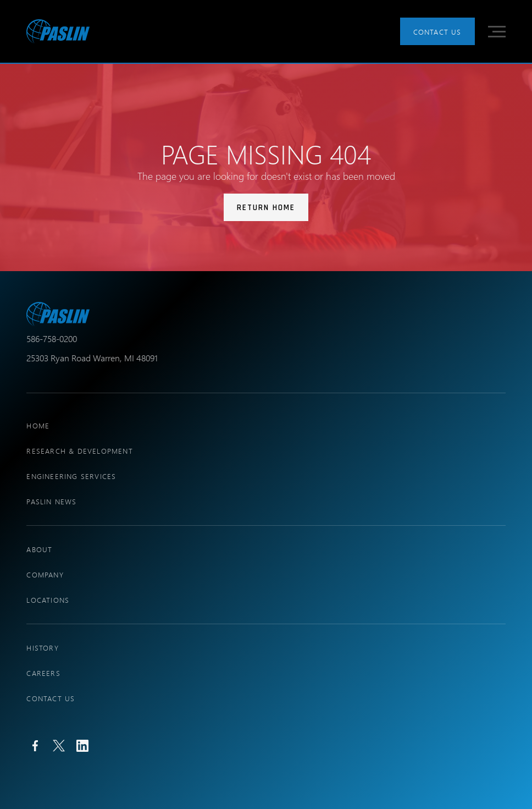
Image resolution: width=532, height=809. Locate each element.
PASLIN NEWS (51, 501)
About (39, 549)
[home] (58, 31)
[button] (497, 32)
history (42, 648)
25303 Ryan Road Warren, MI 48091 (92, 358)
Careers (43, 673)
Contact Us (437, 32)
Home (38, 425)
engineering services (71, 476)
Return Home (266, 208)
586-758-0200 (52, 339)
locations (48, 600)
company (45, 574)
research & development (79, 451)
